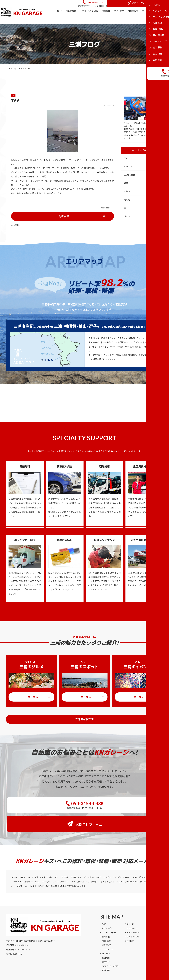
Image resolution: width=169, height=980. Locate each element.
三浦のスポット (137, 914)
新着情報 (106, 951)
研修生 (127, 198)
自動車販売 (133, 18)
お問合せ (106, 943)
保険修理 (106, 18)
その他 (127, 207)
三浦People (130, 182)
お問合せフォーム (149, 7)
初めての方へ (72, 18)
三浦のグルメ (136, 909)
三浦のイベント (137, 918)
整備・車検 (119, 18)
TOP (104, 905)
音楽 (126, 190)
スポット (128, 165)
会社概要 (163, 27)
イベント (128, 174)
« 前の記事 (16, 215)
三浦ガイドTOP (90, 718)
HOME (59, 18)
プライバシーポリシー (113, 947)
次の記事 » (106, 215)
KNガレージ (80, 963)
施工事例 (163, 18)
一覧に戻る (72, 215)
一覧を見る (38, 695)
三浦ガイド (133, 905)
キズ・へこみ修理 (90, 18)
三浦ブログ (20, 76)
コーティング (148, 18)
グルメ (127, 223)
